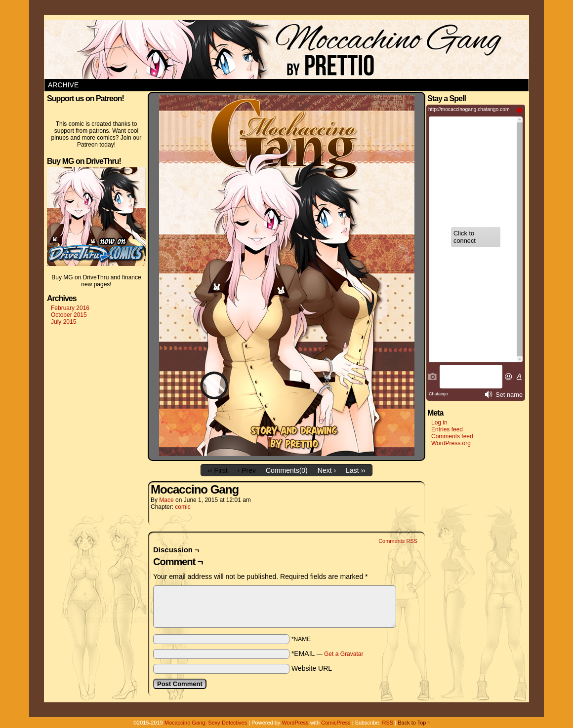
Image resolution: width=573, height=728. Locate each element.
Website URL (312, 668)
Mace (166, 500)
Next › (327, 470)
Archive (63, 85)
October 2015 (69, 315)
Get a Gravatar (344, 654)
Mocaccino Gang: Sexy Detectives (206, 723)
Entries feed (447, 429)
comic (183, 507)
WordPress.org (451, 443)
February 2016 (70, 308)
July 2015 (63, 322)
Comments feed (452, 436)
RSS (388, 723)
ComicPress (336, 723)
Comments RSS (398, 541)
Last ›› (356, 470)
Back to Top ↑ (414, 723)
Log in (439, 422)
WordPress (295, 723)
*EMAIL (327, 653)
